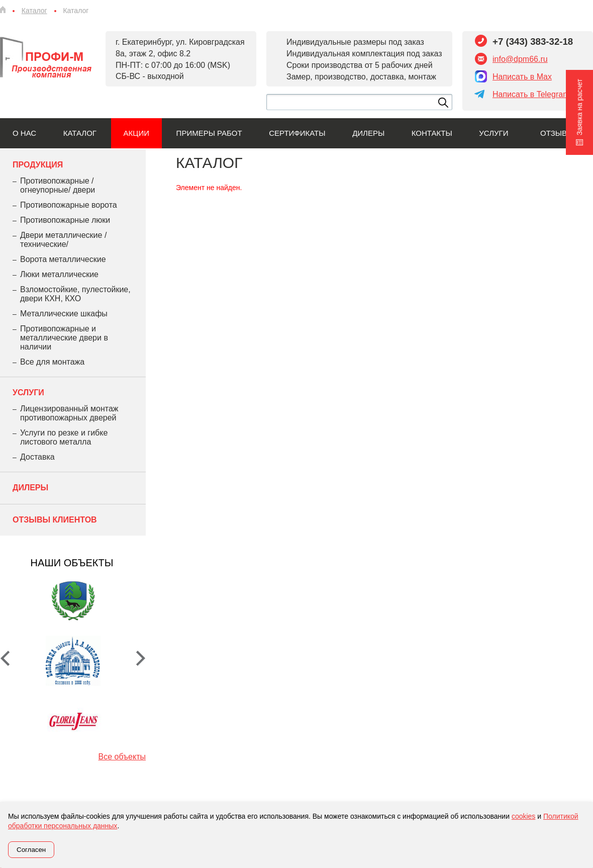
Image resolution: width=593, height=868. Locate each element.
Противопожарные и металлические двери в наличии (64, 338)
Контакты (432, 133)
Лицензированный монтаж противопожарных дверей (69, 413)
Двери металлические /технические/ (63, 240)
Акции (136, 133)
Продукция (38, 165)
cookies (523, 816)
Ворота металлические (63, 259)
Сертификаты (297, 133)
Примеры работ (209, 133)
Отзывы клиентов (55, 520)
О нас (24, 133)
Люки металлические (59, 274)
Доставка (37, 457)
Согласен (31, 850)
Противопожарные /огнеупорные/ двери (58, 185)
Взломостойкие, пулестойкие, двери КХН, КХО (75, 294)
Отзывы (557, 133)
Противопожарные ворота (69, 205)
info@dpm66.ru (520, 59)
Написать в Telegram (531, 94)
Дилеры (368, 133)
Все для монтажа (52, 362)
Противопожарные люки (65, 220)
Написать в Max (522, 77)
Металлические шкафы (64, 314)
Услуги (493, 133)
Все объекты (122, 757)
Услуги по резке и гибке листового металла (64, 437)
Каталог (80, 133)
